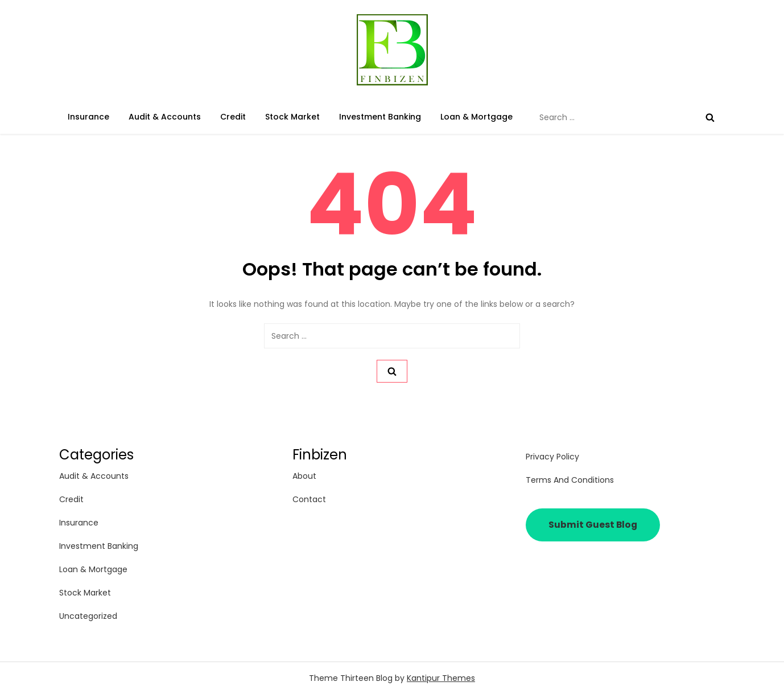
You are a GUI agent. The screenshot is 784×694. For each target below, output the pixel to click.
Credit (233, 117)
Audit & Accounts (165, 117)
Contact (309, 499)
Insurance (88, 117)
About (304, 476)
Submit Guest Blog (593, 525)
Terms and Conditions (570, 480)
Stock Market (292, 117)
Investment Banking (380, 117)
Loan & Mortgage (476, 117)
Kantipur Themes (441, 678)
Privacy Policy (552, 457)
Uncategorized (88, 616)
